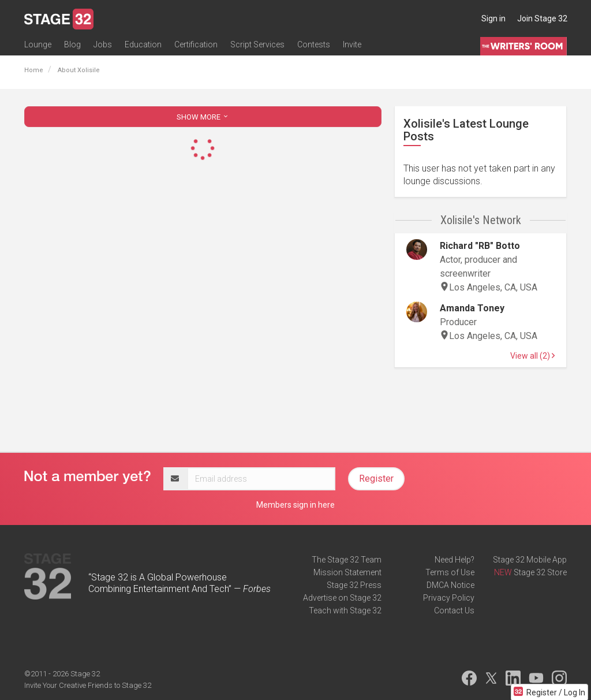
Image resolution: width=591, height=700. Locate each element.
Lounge (38, 44)
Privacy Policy (449, 598)
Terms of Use (450, 572)
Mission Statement (347, 572)
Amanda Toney (472, 308)
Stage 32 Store (540, 572)
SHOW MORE (203, 117)
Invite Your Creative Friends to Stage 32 (88, 685)
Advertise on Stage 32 (342, 598)
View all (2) (532, 356)
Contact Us (454, 610)
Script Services (257, 44)
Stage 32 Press (354, 585)
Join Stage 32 (542, 18)
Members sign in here (295, 505)
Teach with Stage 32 (345, 610)
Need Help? (455, 560)
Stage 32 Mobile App (530, 560)
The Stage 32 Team (347, 560)
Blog (72, 44)
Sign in (493, 18)
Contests (314, 44)
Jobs (103, 44)
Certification (196, 44)
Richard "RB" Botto (480, 246)
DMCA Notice (450, 585)
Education (143, 44)
